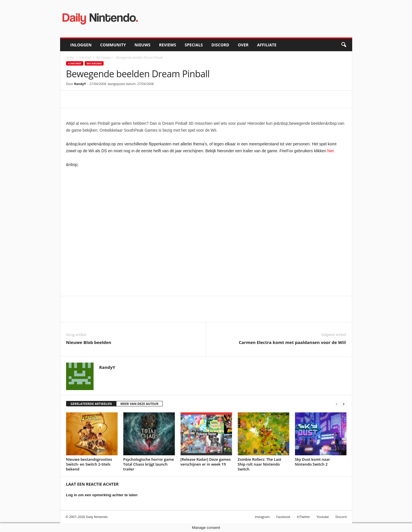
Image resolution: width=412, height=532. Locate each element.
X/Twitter (303, 517)
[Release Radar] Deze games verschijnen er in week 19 (206, 462)
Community (113, 45)
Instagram (262, 517)
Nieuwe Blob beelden (89, 342)
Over (243, 45)
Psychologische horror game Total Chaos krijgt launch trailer (149, 464)
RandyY (80, 84)
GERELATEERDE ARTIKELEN (91, 404)
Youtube (323, 517)
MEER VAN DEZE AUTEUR (139, 404)
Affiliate (267, 45)
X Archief (85, 58)
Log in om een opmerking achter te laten (102, 495)
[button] (344, 45)
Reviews (168, 45)
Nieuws (142, 45)
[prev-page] (337, 404)
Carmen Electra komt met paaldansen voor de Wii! (292, 342)
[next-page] (344, 404)
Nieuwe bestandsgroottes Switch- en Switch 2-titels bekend (89, 464)
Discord (220, 45)
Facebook (283, 517)
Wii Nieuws (103, 58)
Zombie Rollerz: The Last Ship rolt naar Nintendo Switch (260, 464)
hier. (331, 151)
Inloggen (81, 45)
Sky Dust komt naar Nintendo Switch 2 (313, 462)
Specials (194, 45)
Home (70, 58)
